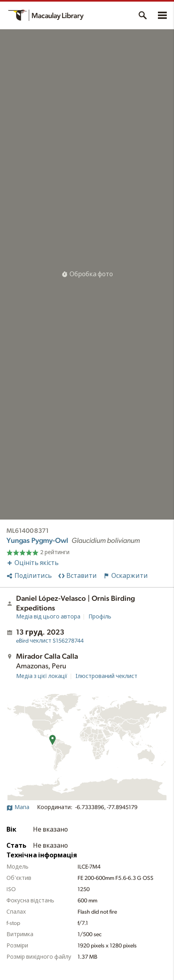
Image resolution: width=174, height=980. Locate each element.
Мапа (18, 807)
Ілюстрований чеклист (106, 676)
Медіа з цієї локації (42, 676)
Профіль (100, 617)
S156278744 (50, 641)
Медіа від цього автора (48, 617)
